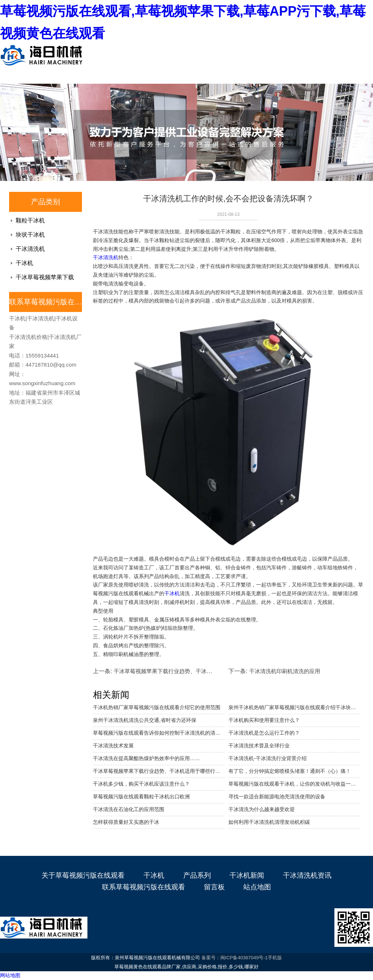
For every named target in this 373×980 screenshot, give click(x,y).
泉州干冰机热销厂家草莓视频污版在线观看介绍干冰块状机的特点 (294, 707)
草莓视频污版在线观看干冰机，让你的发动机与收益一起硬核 (294, 784)
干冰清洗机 (30, 249)
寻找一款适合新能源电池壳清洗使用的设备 (277, 797)
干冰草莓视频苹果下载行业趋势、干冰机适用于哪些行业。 (159, 771)
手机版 (275, 958)
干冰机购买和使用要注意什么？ (264, 720)
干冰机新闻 (247, 875)
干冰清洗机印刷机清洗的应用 (285, 671)
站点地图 (257, 887)
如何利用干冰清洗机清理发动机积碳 (269, 822)
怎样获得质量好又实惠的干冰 (126, 822)
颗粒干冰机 (30, 220)
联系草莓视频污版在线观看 (144, 887)
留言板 (214, 887)
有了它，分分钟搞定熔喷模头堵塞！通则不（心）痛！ (290, 771)
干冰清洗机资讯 (307, 875)
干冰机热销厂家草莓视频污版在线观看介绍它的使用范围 (157, 707)
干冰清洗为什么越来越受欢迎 (262, 809)
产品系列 (197, 875)
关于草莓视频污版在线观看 (83, 875)
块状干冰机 (30, 235)
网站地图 (10, 975)
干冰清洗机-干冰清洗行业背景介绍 (268, 758)
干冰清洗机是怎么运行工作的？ (264, 733)
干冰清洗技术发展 (113, 746)
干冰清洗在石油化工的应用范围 (129, 809)
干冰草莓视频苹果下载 (45, 277)
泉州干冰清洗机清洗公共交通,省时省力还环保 (145, 720)
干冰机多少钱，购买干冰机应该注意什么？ (141, 784)
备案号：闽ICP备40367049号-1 (235, 958)
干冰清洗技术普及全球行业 (259, 746)
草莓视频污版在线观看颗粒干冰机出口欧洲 (141, 797)
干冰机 (24, 263)
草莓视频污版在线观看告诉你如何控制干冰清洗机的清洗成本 (159, 733)
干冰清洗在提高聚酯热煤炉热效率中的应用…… (146, 758)
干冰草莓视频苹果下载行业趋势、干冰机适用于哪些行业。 (185, 671)
